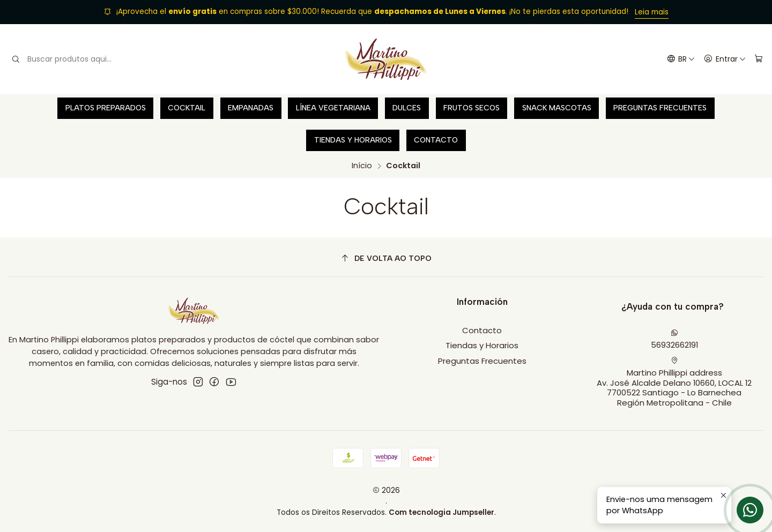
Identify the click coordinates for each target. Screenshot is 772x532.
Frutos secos (472, 108)
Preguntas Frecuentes (660, 108)
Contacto (436, 140)
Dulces (407, 108)
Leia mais (652, 12)
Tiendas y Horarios (353, 140)
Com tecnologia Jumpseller (441, 512)
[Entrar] (725, 59)
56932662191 (674, 340)
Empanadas (251, 108)
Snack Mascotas (557, 108)
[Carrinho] (758, 59)
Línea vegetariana (333, 108)
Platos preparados (106, 108)
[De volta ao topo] (386, 258)
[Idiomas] (681, 59)
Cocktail (187, 108)
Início (362, 166)
